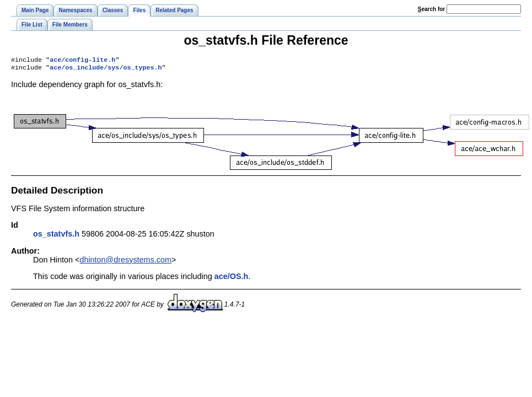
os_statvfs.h (56, 236)
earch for (431, 9)
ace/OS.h (232, 278)
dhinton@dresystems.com (125, 262)
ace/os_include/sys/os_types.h (106, 69)
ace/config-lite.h (82, 61)
